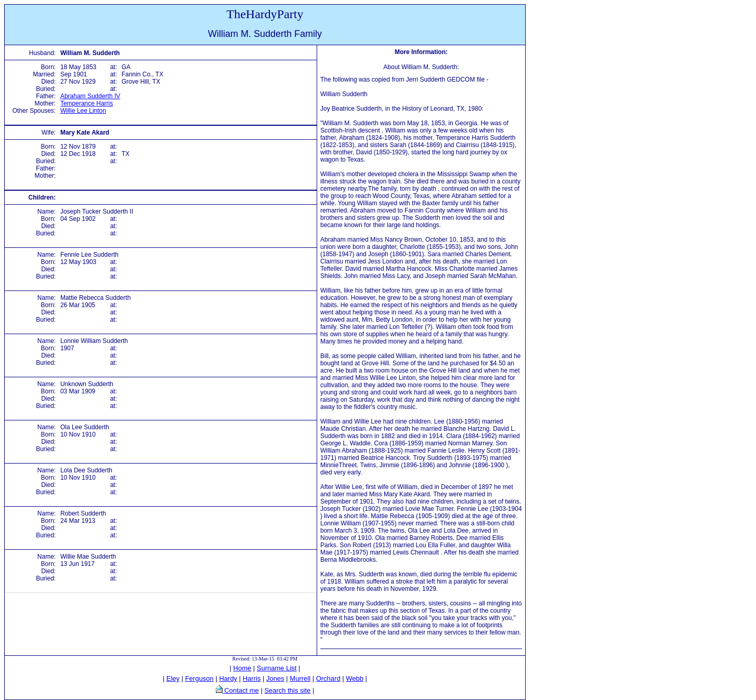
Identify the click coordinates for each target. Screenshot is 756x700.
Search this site (287, 690)
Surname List (277, 668)
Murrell (300, 678)
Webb (355, 678)
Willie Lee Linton (83, 111)
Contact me (241, 690)
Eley (173, 678)
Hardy (228, 678)
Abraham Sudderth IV (90, 96)
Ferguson (199, 678)
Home (243, 668)
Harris (252, 678)
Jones (275, 678)
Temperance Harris (87, 103)
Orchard (328, 678)
